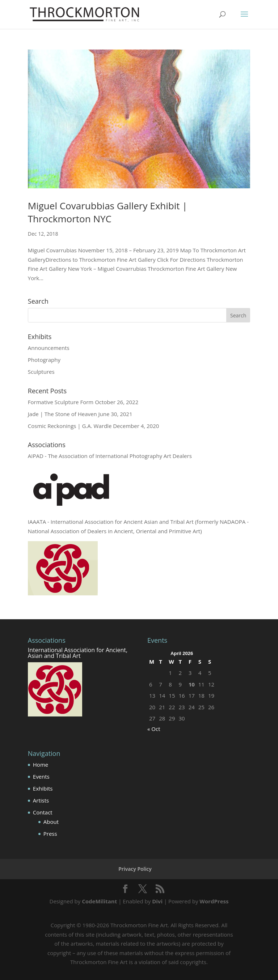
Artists (41, 800)
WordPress (214, 901)
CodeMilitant (99, 901)
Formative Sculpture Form (61, 402)
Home (41, 765)
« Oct (154, 729)
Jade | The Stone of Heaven (62, 414)
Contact (43, 812)
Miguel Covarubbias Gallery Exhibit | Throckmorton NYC (108, 212)
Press (50, 834)
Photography (44, 360)
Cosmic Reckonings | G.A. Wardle (70, 426)
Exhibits (43, 788)
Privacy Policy (135, 869)
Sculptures (41, 372)
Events (41, 776)
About (51, 822)
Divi (157, 901)
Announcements (49, 348)
